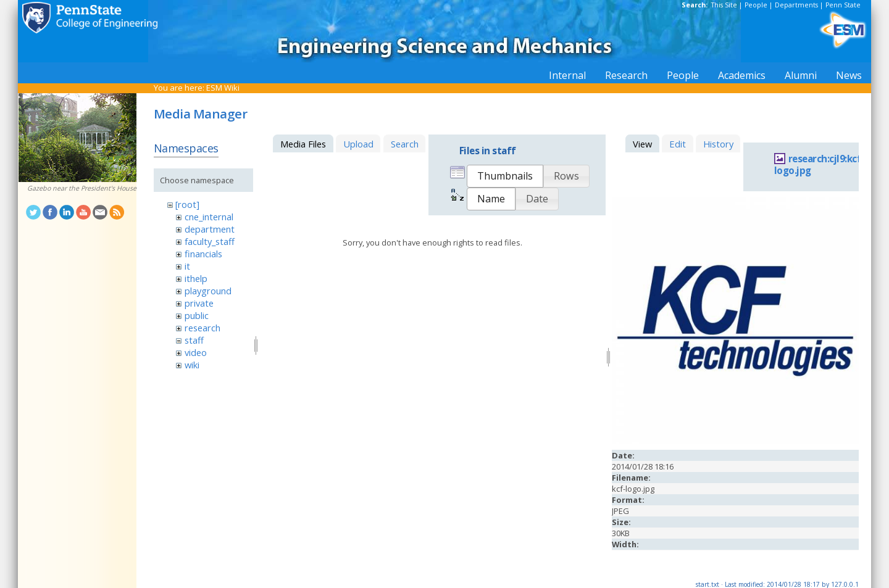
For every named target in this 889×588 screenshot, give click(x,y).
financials (203, 254)
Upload (358, 144)
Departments (796, 5)
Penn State (843, 5)
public (197, 315)
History (718, 144)
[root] (187, 204)
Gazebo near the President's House (82, 188)
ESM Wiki (223, 88)
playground (208, 291)
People (756, 5)
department (210, 229)
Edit (678, 144)
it (187, 266)
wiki (192, 365)
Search (405, 144)
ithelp (196, 278)
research (202, 328)
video (196, 352)
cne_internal (209, 217)
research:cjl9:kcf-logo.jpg (820, 165)
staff (194, 340)
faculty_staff (210, 241)
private (199, 303)
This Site (724, 5)
